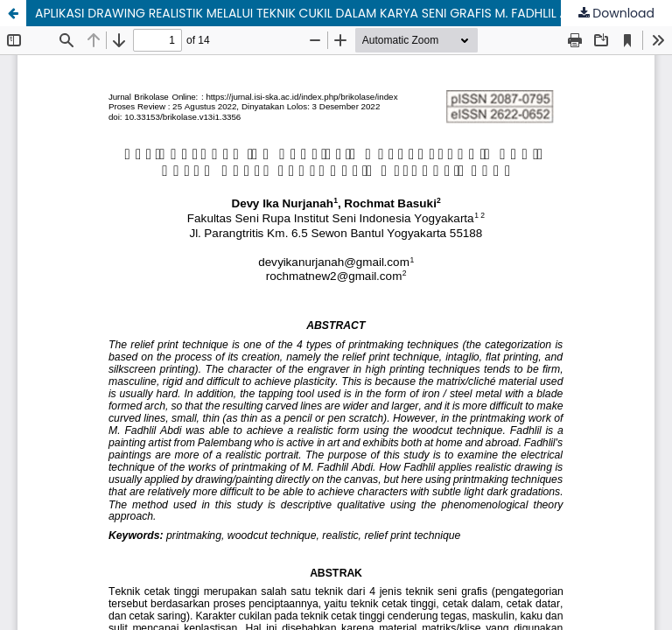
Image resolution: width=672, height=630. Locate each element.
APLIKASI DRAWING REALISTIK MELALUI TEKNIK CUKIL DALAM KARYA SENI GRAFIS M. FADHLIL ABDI (311, 13)
